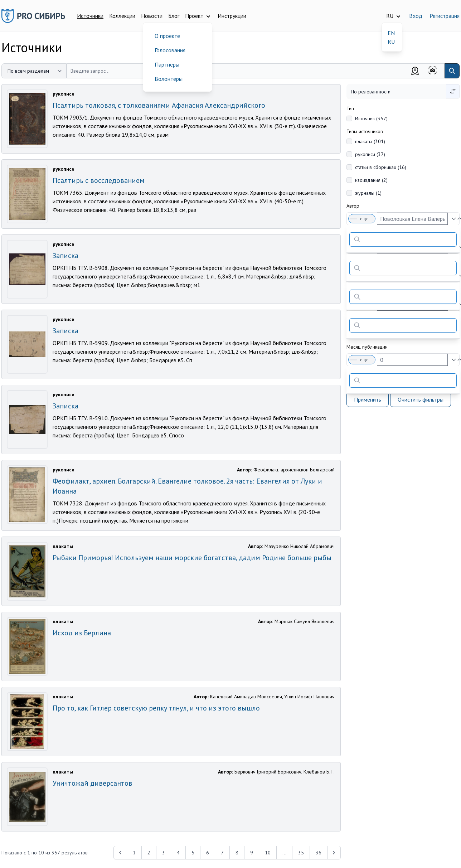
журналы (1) (368, 193)
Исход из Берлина (82, 633)
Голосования (170, 50)
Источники (90, 16)
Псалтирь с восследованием (99, 180)
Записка (65, 256)
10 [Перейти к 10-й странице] (268, 853)
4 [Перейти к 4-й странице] (178, 853)
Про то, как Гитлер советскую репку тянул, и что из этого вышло (156, 708)
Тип (350, 108)
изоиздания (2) (371, 180)
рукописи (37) (370, 154)
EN (391, 33)
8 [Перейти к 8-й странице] (237, 853)
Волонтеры (169, 79)
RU (391, 42)
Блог (174, 16)
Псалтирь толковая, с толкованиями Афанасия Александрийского (159, 105)
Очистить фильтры (421, 399)
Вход (416, 16)
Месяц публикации (367, 347)
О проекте (167, 36)
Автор (353, 206)
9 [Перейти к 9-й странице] (252, 853)
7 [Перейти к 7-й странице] (222, 853)
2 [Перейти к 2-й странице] (149, 853)
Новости (152, 16)
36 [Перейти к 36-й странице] (319, 853)
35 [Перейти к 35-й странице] (301, 853)
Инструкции (232, 16)
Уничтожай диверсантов (93, 783)
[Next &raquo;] (334, 853)
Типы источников (365, 131)
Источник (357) (371, 118)
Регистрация (445, 16)
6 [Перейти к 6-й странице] (208, 853)
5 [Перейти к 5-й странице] (193, 853)
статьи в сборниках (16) (381, 167)
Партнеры (167, 64)
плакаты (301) (370, 141)
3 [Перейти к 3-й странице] (164, 853)
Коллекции (122, 16)
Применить (368, 399)
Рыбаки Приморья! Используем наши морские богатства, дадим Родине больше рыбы (192, 558)
